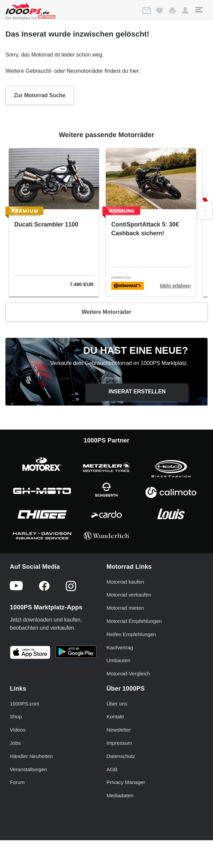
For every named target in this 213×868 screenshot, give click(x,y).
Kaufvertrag (120, 647)
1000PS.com (25, 704)
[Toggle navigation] (199, 10)
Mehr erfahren (175, 286)
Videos (18, 730)
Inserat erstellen (137, 392)
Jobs (15, 743)
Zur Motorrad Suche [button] (40, 95)
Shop (16, 717)
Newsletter (119, 730)
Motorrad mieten (125, 608)
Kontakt (115, 717)
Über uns (117, 704)
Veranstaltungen (28, 769)
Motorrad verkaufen (129, 595)
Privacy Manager (126, 782)
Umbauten (118, 660)
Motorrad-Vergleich (128, 674)
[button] (185, 10)
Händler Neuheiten (31, 756)
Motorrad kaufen (125, 582)
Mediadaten (120, 795)
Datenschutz (121, 756)
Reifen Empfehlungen (131, 634)
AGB (112, 769)
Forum (17, 782)
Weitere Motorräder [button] (106, 312)
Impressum (119, 743)
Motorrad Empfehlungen (134, 621)
